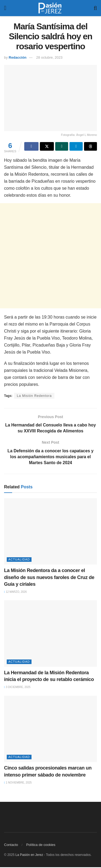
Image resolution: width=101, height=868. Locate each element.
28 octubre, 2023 (49, 57)
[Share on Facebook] (31, 146)
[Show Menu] (5, 8)
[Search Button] (95, 8)
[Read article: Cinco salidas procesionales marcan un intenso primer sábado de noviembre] (50, 730)
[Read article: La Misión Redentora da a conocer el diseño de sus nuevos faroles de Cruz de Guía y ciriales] (50, 532)
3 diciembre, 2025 (17, 688)
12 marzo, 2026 (15, 593)
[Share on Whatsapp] (62, 146)
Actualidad (19, 560)
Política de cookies (41, 846)
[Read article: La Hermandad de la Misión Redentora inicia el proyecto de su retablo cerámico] (50, 635)
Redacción (18, 57)
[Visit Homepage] (50, 8)
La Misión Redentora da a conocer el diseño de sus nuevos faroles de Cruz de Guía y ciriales (49, 578)
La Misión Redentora (34, 396)
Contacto (11, 846)
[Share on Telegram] (76, 146)
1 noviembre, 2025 (18, 783)
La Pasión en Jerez (29, 856)
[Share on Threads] (90, 146)
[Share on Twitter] (47, 146)
